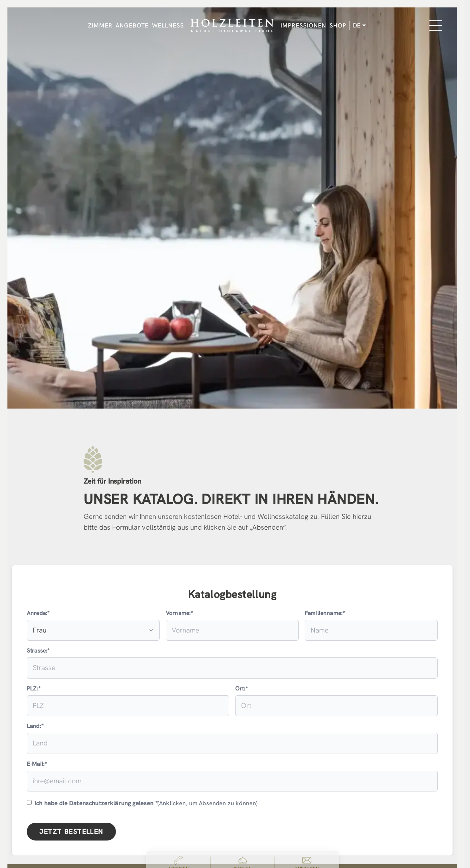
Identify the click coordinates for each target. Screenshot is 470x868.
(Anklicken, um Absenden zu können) (142, 803)
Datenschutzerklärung (100, 803)
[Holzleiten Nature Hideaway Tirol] (232, 26)
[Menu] (435, 26)
